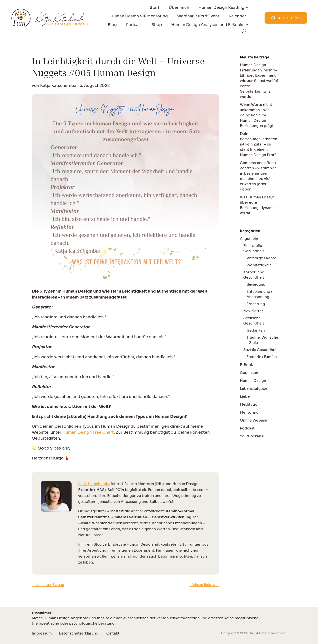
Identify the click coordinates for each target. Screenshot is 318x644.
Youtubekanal (252, 436)
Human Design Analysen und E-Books (208, 25)
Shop (157, 25)
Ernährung (256, 304)
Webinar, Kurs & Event (198, 16)
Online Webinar (254, 420)
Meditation (250, 404)
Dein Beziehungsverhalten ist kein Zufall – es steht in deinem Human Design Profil (259, 144)
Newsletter (253, 311)
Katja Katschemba (58, 86)
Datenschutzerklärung (79, 633)
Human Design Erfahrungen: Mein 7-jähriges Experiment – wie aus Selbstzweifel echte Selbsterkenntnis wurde (259, 81)
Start (155, 7)
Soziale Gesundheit (261, 350)
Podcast (134, 25)
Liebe (245, 397)
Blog (112, 25)
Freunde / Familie (262, 357)
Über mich (179, 7)
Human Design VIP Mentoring (139, 16)
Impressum (42, 633)
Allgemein (249, 239)
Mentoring (249, 412)
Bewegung (256, 285)
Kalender (238, 16)
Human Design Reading (221, 7)
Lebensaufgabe (254, 389)
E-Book (247, 365)
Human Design (253, 381)
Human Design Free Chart (88, 432)
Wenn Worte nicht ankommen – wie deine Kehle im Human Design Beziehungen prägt (257, 115)
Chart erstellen (286, 18)
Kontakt (112, 633)
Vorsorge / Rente (262, 258)
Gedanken (256, 330)
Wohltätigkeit (259, 265)
